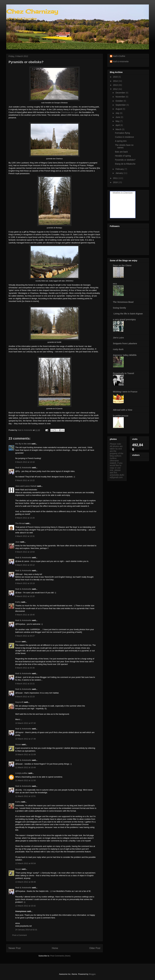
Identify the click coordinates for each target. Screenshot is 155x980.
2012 (116, 89)
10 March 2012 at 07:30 (26, 723)
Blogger (92, 974)
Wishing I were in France (125, 392)
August (119, 109)
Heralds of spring (123, 156)
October (120, 101)
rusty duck (118, 349)
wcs (115, 284)
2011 (116, 178)
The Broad (20, 523)
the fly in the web (23, 444)
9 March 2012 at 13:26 (25, 518)
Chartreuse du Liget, (70, 112)
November (121, 97)
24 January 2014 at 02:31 (26, 930)
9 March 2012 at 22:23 (25, 697)
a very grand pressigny (124, 319)
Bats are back (121, 152)
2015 (116, 77)
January (120, 173)
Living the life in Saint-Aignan (128, 314)
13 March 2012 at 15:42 (26, 906)
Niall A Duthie (119, 56)
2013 (116, 85)
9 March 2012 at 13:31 (25, 536)
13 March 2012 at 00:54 (26, 863)
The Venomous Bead (123, 302)
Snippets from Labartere (125, 343)
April (118, 125)
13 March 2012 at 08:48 (26, 882)
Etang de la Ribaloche (125, 164)
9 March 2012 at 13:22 (25, 480)
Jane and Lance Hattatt (26, 486)
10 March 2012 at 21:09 (26, 754)
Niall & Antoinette (23, 468)
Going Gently (120, 308)
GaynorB (19, 702)
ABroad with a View (123, 410)
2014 (116, 81)
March (119, 129)
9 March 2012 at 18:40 (25, 615)
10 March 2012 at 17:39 (26, 739)
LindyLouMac (22, 773)
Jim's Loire (118, 338)
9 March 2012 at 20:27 (25, 636)
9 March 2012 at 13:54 (25, 552)
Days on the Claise (122, 265)
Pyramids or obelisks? (125, 160)
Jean (18, 542)
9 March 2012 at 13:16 (25, 462)
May (118, 121)
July (118, 113)
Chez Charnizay (32, 11)
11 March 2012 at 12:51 (26, 796)
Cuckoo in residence (124, 137)
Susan (18, 642)
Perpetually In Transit (124, 373)
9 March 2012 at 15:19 (25, 583)
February (120, 169)
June (118, 117)
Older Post (95, 948)
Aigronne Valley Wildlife (125, 355)
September (121, 105)
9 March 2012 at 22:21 (25, 684)
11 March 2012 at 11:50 (26, 780)
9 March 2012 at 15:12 (25, 565)
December (121, 93)
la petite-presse (121, 416)
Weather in (118, 192)
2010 (116, 182)
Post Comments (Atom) (60, 956)
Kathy (18, 602)
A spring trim (121, 141)
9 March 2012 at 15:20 (25, 596)
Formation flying (122, 133)
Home (55, 948)
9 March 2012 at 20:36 (25, 668)
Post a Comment (20, 935)
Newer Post (15, 948)
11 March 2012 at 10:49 (26, 767)
